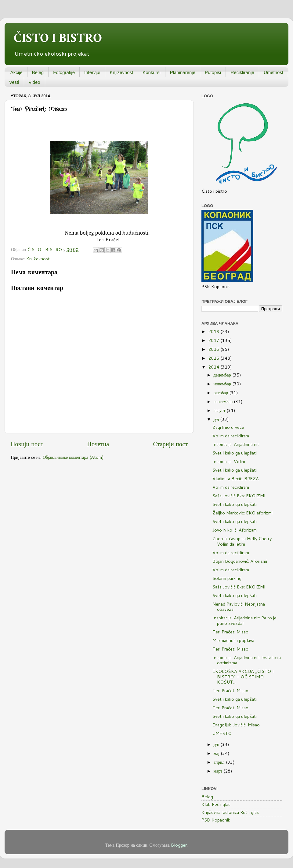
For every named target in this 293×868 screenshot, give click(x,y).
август (220, 410)
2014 (214, 367)
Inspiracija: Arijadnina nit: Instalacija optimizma (247, 660)
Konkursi (151, 72)
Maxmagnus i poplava (233, 640)
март (219, 771)
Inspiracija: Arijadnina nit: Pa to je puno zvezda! (244, 620)
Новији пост (27, 444)
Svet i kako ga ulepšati (235, 453)
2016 (214, 349)
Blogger (179, 845)
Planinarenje (183, 72)
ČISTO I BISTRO (58, 38)
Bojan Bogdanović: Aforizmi (240, 561)
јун (217, 744)
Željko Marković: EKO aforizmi (242, 513)
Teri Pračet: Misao (230, 632)
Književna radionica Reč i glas (230, 812)
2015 (214, 358)
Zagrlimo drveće (228, 427)
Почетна (98, 444)
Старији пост (170, 444)
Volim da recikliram (231, 436)
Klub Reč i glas (216, 804)
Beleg (38, 72)
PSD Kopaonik (216, 820)
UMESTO (222, 733)
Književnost (122, 72)
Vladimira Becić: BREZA (236, 479)
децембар (223, 375)
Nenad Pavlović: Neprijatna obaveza (239, 606)
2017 (214, 340)
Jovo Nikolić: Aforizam (235, 530)
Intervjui (92, 72)
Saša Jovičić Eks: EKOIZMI (239, 496)
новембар (223, 384)
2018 (214, 331)
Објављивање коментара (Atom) (73, 457)
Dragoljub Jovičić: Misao (236, 725)
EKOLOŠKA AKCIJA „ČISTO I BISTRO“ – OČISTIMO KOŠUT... (243, 677)
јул (217, 419)
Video (34, 82)
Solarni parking (227, 578)
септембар (224, 401)
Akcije (16, 72)
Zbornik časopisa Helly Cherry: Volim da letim (242, 541)
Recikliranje (242, 72)
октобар (222, 393)
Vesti (14, 82)
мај (217, 753)
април (220, 762)
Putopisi (213, 72)
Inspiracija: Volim (229, 461)
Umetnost (273, 72)
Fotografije (64, 72)
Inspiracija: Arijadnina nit (236, 444)
